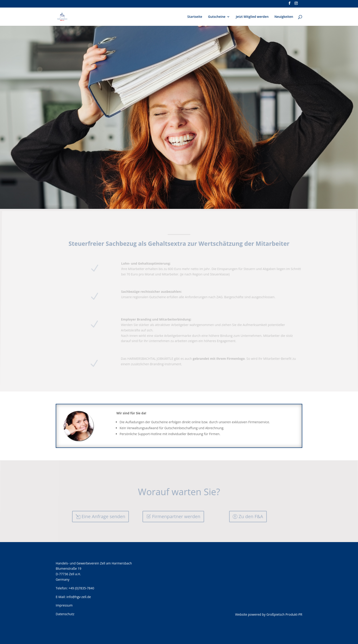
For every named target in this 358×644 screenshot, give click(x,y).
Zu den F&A (251, 516)
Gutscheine (217, 17)
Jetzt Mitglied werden (252, 17)
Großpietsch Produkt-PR (284, 614)
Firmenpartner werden (176, 516)
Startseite (195, 17)
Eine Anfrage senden (104, 516)
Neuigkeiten (284, 17)
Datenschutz (65, 614)
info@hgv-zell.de (79, 597)
